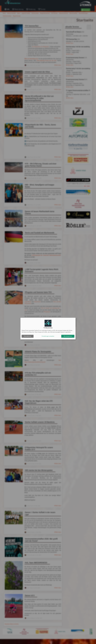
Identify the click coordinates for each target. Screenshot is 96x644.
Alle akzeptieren (68, 336)
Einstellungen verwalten (48, 336)
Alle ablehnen (28, 336)
